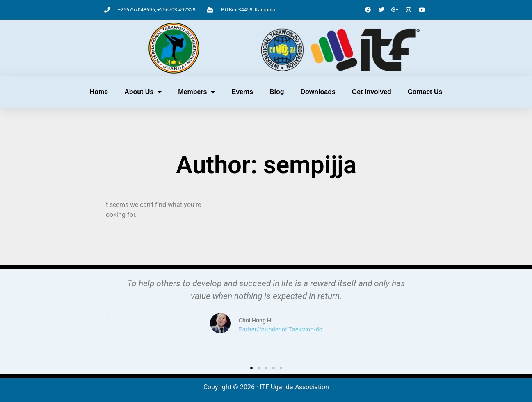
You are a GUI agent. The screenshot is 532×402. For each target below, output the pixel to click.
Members (196, 92)
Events (242, 92)
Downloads (318, 92)
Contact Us (425, 92)
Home (99, 92)
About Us (143, 92)
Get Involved (372, 92)
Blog (277, 92)
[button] (108, 313)
